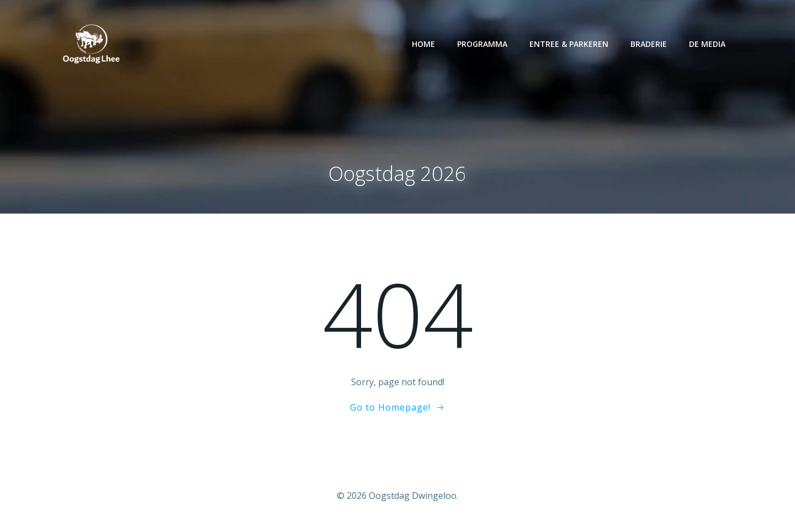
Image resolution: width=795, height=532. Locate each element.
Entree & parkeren (570, 44)
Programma (483, 44)
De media (708, 44)
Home (425, 44)
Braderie (650, 44)
